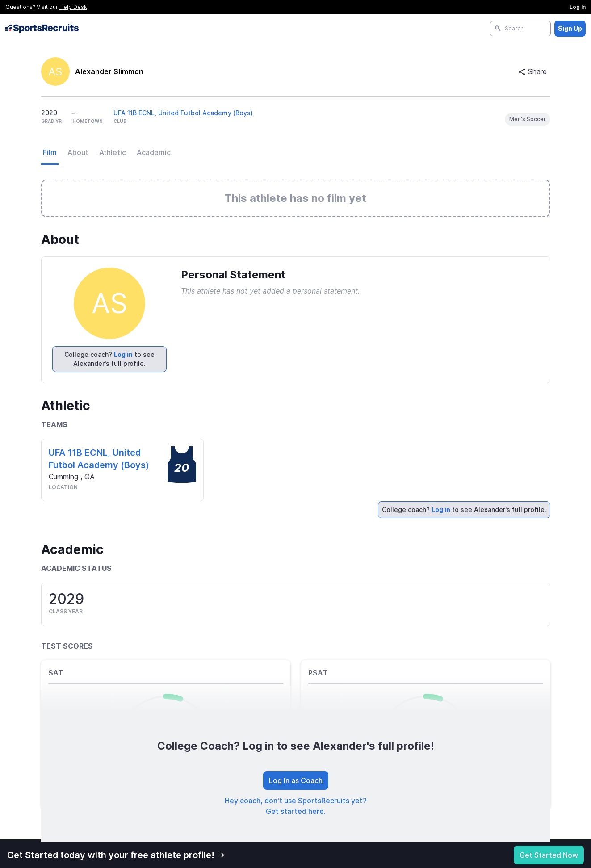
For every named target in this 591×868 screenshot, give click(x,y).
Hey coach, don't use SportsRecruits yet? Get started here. (296, 806)
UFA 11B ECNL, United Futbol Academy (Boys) (183, 113)
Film (50, 152)
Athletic (113, 152)
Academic (154, 152)
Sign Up (570, 28)
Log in (123, 354)
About (78, 152)
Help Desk (73, 7)
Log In (578, 7)
